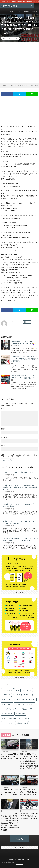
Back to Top (19, 839)
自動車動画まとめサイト (25, 860)
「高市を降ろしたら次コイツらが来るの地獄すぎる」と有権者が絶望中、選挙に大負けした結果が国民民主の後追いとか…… (20, 487)
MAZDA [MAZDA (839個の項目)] (17, 695)
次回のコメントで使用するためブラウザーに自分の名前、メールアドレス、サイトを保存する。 (19, 456)
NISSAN (11, 11)
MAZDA (27, 11)
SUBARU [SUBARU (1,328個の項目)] (19, 700)
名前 (3, 429)
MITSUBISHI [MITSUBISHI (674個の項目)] (30, 695)
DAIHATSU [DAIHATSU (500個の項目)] (7, 690)
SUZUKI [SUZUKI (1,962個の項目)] (31, 700)
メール (4, 437)
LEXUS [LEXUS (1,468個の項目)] (6, 695)
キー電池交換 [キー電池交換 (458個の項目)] (26, 709)
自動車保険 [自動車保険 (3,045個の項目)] (22, 723)
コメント (4, 409)
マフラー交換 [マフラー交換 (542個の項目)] (25, 718)
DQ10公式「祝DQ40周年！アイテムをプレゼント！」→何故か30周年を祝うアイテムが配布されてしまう (20, 539)
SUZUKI (15, 38)
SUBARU (34, 11)
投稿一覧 (27, 322)
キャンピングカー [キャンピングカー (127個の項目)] (9, 709)
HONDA (19, 11)
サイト (3, 445)
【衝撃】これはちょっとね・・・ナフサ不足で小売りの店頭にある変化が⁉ (20, 505)
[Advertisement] (19, 63)
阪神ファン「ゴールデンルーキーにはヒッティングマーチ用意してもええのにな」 (20, 522)
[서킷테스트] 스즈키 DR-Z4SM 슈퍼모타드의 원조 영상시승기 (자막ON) (29, 816)
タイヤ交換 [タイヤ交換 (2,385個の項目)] (8, 714)
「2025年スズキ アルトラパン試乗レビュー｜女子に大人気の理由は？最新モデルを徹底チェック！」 (25, 359)
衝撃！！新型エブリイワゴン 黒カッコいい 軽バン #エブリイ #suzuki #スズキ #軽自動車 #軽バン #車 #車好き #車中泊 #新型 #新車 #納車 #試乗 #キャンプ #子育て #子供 (29, 762)
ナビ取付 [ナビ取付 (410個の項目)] (21, 714)
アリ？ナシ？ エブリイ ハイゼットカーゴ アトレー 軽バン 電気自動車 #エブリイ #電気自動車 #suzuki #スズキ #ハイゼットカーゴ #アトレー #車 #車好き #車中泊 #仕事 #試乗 (10, 822)
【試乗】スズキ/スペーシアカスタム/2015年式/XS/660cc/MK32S (9, 792)
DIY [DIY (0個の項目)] (17, 690)
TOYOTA (3, 11)
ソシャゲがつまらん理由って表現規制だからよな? (18, 472)
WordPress (19, 864)
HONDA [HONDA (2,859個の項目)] (27, 690)
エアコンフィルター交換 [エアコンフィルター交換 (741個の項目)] (25, 704)
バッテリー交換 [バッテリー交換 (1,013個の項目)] (9, 718)
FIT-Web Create (24, 862)
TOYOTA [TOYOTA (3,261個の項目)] (7, 704)
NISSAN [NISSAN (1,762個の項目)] (7, 700)
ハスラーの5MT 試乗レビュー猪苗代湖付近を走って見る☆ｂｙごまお (29, 792)
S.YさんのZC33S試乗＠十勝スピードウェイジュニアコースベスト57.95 (10, 756)
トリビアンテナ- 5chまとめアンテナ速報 (17, 467)
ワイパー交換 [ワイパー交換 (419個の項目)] (8, 723)
